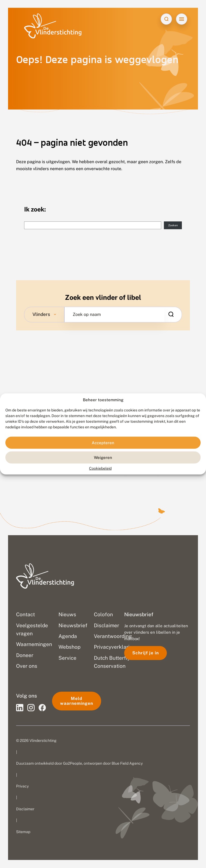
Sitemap (23, 832)
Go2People (73, 764)
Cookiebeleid (100, 468)
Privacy (22, 786)
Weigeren (103, 457)
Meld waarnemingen (77, 701)
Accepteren (103, 443)
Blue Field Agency (127, 764)
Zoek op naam (87, 315)
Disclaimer (25, 809)
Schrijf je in (146, 653)
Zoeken (173, 225)
